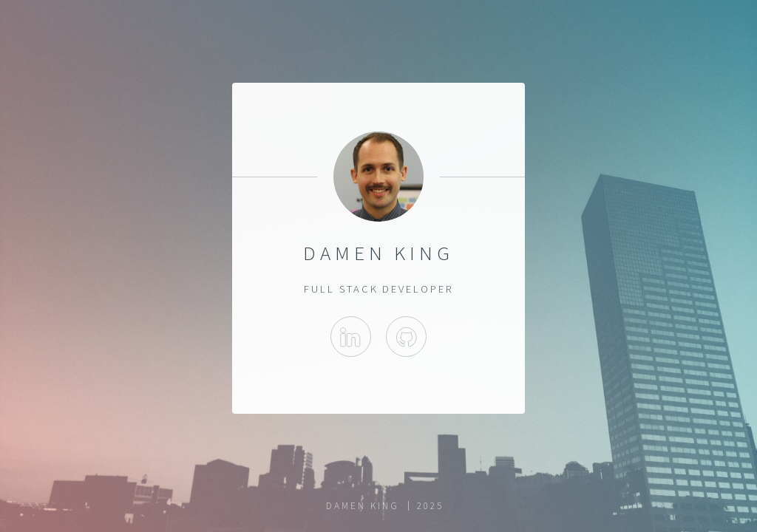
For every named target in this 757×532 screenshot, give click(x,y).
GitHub (406, 337)
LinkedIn (351, 337)
